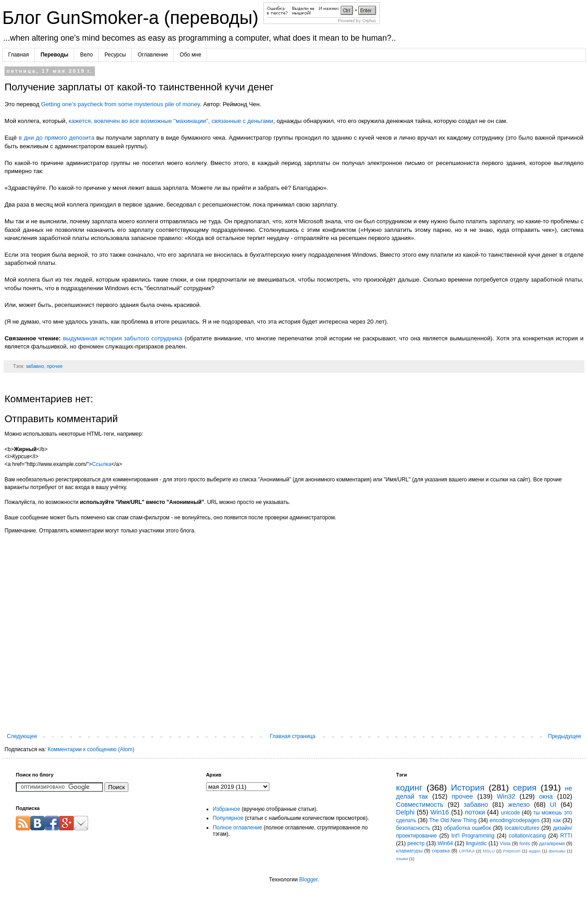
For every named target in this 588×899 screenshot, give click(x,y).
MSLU (489, 851)
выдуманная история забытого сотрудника (122, 338)
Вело (86, 55)
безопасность (413, 828)
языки (402, 859)
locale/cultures (522, 828)
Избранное (227, 809)
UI (553, 805)
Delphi (405, 812)
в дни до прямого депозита (56, 138)
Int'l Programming (473, 836)
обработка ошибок (467, 828)
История (468, 788)
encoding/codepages (515, 820)
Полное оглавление (238, 828)
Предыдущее (565, 736)
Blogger (308, 880)
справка (441, 851)
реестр (416, 843)
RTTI (566, 836)
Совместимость (420, 805)
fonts (524, 843)
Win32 (506, 796)
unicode (510, 813)
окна (546, 796)
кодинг (409, 788)
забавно (35, 366)
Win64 (445, 843)
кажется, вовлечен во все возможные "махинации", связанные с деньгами (171, 121)
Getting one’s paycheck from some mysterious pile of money (120, 104)
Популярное (228, 818)
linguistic (476, 843)
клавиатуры (409, 851)
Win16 (440, 812)
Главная (19, 55)
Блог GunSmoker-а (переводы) (133, 18)
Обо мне (191, 55)
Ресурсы (115, 55)
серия (525, 788)
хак (557, 820)
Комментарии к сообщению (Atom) (91, 749)
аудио (535, 851)
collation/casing (527, 836)
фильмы (557, 851)
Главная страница (293, 736)
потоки (475, 812)
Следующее (22, 736)
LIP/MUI (467, 851)
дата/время (552, 843)
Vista (505, 843)
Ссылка (102, 464)
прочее (54, 366)
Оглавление (153, 55)
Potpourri (512, 851)
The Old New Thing (453, 820)
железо (519, 805)
